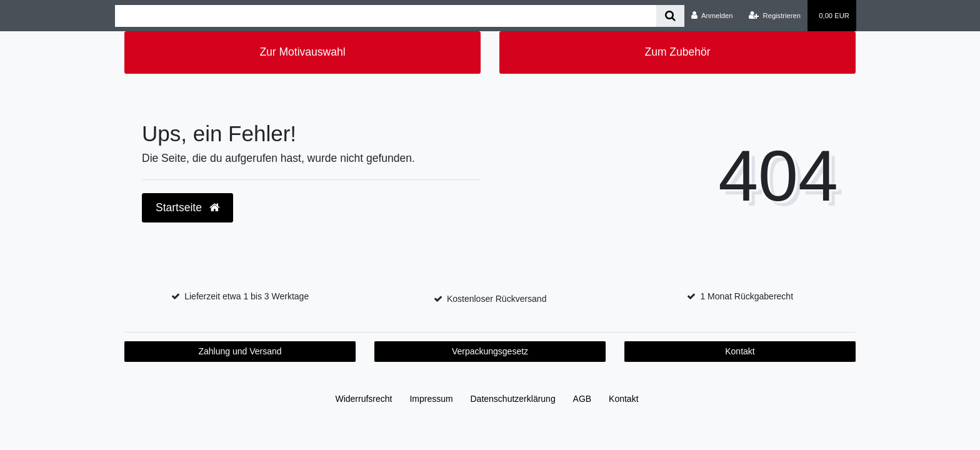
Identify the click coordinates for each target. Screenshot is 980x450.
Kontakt (740, 351)
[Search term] (386, 16)
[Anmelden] (712, 16)
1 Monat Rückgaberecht (747, 296)
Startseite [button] (187, 207)
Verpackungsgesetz (490, 351)
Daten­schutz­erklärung (513, 399)
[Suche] (670, 16)
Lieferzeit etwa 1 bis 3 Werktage (247, 296)
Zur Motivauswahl (302, 52)
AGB (582, 399)
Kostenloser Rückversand (497, 299)
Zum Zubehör (677, 52)
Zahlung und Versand (240, 351)
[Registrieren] (775, 16)
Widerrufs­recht (363, 399)
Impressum (431, 399)
